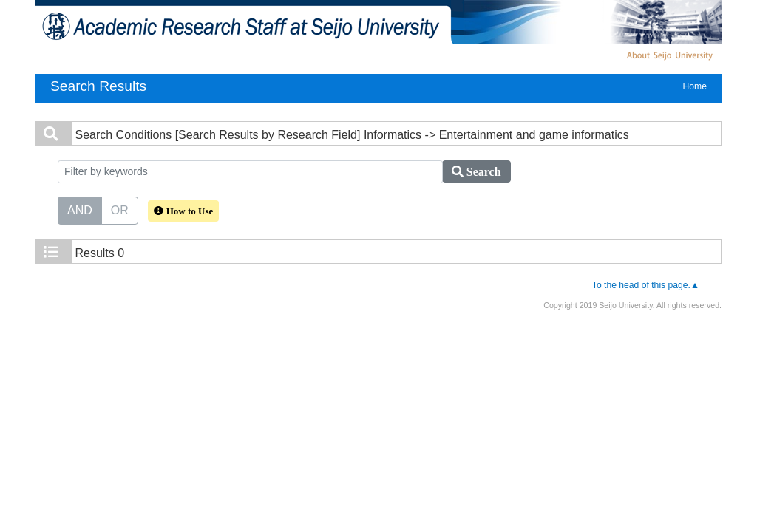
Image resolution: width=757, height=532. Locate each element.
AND (80, 209)
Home (695, 86)
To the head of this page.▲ (646, 285)
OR (120, 209)
